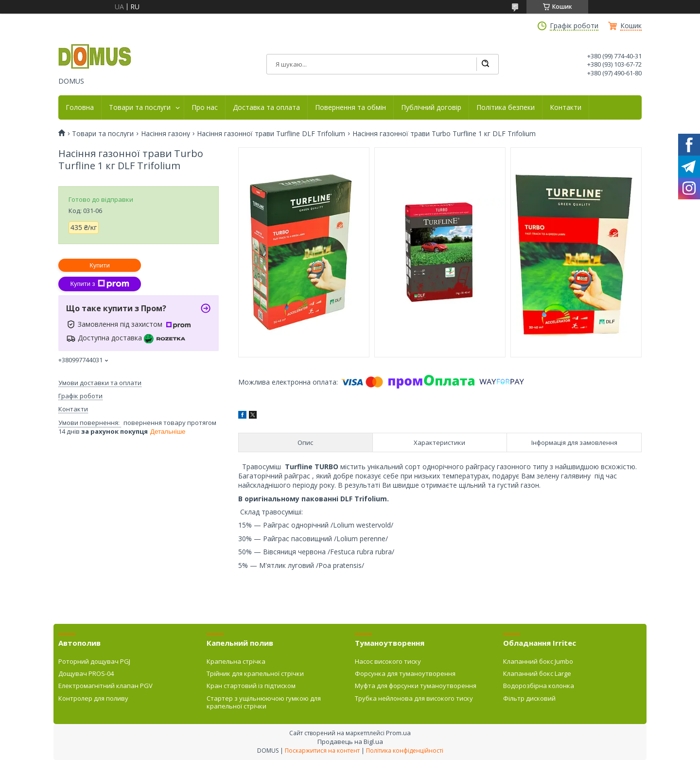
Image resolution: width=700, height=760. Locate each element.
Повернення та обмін (350, 107)
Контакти (566, 107)
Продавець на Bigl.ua (350, 742)
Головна (80, 107)
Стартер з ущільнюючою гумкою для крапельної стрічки (264, 702)
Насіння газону (166, 134)
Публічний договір (431, 107)
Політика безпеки (506, 107)
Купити (100, 265)
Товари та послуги (140, 107)
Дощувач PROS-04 (86, 673)
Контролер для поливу (93, 698)
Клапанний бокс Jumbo (538, 661)
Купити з (99, 284)
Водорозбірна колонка (539, 686)
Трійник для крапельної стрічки (255, 673)
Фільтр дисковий (529, 698)
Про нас (205, 107)
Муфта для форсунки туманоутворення (416, 686)
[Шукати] (485, 64)
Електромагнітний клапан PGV (105, 686)
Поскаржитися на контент (322, 751)
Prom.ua (398, 733)
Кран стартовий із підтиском (251, 686)
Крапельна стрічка (236, 661)
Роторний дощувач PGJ (94, 661)
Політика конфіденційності (405, 751)
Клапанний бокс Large (537, 673)
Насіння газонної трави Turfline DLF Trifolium (271, 134)
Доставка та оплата (266, 107)
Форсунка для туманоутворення (405, 673)
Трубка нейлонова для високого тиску (414, 698)
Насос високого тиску (388, 661)
